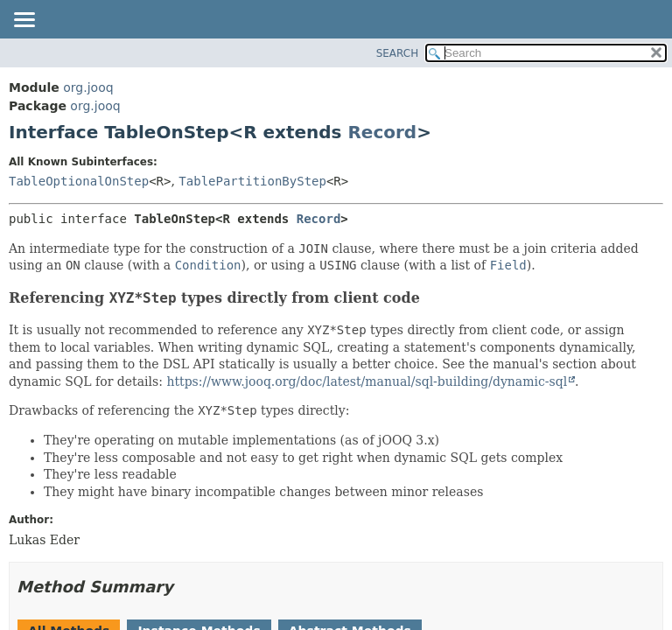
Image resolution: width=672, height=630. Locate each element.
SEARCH (398, 53)
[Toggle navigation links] (24, 21)
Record (382, 132)
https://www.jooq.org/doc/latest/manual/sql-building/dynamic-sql (367, 381)
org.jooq (88, 87)
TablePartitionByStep (252, 181)
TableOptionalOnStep (79, 181)
